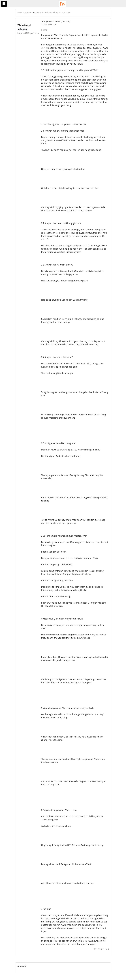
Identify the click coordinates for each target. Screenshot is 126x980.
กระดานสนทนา (25, 12)
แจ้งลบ (44, 30)
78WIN (44, 48)
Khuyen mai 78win (62, 12)
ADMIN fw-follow (42, 12)
